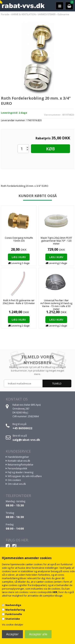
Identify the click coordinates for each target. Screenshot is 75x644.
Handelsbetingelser (18, 457)
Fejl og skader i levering (20, 472)
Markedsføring (15, 610)
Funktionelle (14, 614)
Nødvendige (13, 605)
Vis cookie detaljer (13, 625)
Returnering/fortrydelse (20, 465)
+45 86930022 (22, 428)
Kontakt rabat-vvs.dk (19, 461)
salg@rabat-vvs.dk (26, 440)
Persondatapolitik (17, 468)
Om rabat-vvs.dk (17, 484)
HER (55, 592)
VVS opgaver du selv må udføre (25, 476)
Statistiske (13, 619)
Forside (5, 14)
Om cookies (14, 480)
